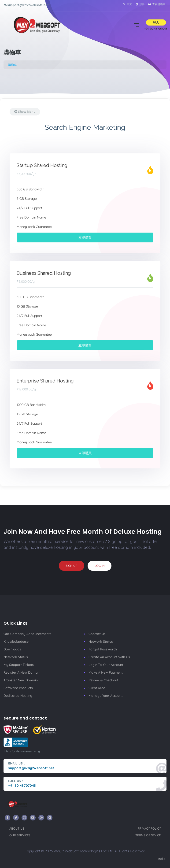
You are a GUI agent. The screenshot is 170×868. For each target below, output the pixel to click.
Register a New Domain (22, 672)
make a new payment (106, 672)
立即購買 (85, 237)
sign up (72, 566)
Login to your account (106, 665)
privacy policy (149, 828)
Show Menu (25, 111)
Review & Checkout (103, 680)
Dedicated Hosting (18, 696)
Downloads (12, 649)
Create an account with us (109, 657)
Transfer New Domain (21, 680)
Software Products (18, 688)
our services (20, 835)
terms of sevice (148, 835)
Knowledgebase (16, 642)
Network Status (16, 657)
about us (17, 828)
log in (100, 566)
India (162, 859)
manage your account (106, 696)
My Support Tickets (19, 665)
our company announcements (27, 634)
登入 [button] (156, 22)
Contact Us (97, 634)
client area (97, 688)
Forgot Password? (103, 649)
